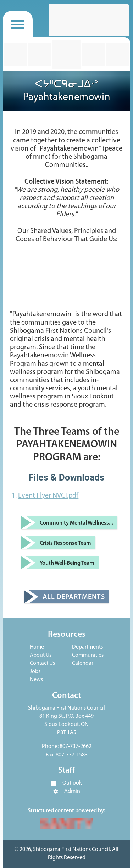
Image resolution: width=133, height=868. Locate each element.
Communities (88, 655)
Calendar (83, 663)
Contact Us (42, 663)
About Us (41, 655)
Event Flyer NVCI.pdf (48, 496)
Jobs (35, 672)
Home (37, 647)
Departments (87, 647)
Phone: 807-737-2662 (67, 747)
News (36, 680)
